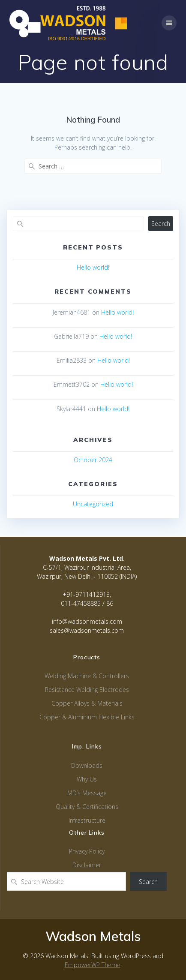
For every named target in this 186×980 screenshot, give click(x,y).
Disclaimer (87, 865)
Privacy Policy (87, 851)
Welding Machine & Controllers (87, 676)
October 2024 (93, 460)
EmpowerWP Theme (93, 965)
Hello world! (93, 267)
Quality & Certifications (87, 807)
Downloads (87, 765)
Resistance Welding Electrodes (87, 690)
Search (161, 224)
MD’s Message (87, 793)
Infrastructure (87, 820)
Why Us (87, 779)
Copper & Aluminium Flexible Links (87, 717)
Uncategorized (93, 504)
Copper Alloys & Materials (87, 703)
